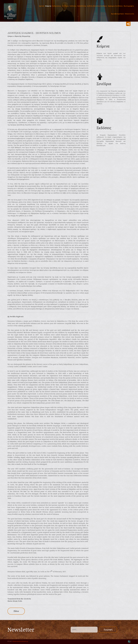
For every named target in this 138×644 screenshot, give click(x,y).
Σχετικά (42, 6)
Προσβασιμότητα (117, 14)
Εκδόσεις (73, 6)
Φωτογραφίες (129, 6)
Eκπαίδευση (82, 6)
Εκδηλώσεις (57, 6)
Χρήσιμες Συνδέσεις (115, 6)
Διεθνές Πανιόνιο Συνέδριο (97, 6)
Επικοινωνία (129, 14)
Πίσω (16, 611)
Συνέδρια (65, 6)
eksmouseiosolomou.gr (20, 641)
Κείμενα (48, 6)
